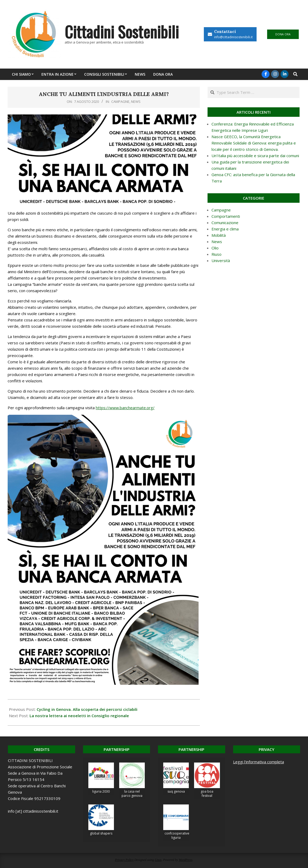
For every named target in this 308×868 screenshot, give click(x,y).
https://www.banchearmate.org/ (125, 408)
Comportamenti (226, 216)
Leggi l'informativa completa (259, 762)
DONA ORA (283, 34)
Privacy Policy (124, 860)
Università (221, 261)
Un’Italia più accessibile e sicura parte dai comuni (255, 156)
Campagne (120, 102)
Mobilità (219, 235)
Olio (215, 248)
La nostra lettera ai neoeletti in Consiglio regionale (79, 716)
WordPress (186, 860)
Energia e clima (225, 229)
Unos (158, 860)
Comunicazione (225, 223)
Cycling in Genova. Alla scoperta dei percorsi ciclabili (87, 709)
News (136, 102)
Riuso (216, 254)
